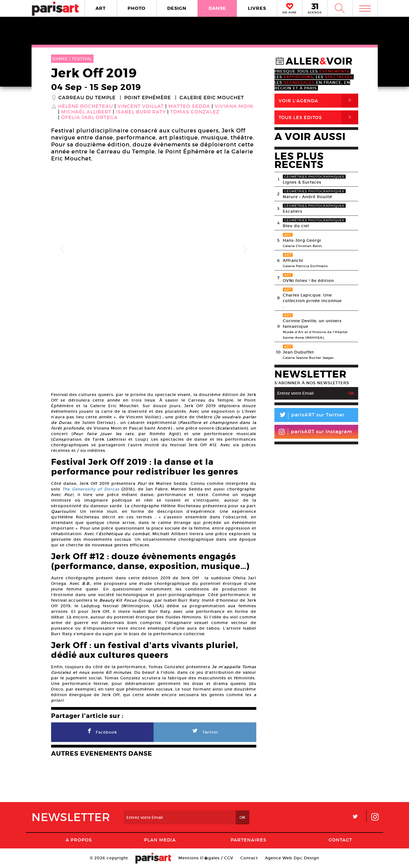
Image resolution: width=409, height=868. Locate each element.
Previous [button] (62, 250)
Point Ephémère (148, 98)
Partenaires (248, 840)
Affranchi (293, 260)
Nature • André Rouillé (308, 197)
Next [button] (245, 250)
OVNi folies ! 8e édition (308, 281)
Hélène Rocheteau (86, 106)
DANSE (217, 8)
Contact (340, 840)
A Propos (79, 840)
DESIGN (177, 8)
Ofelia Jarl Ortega (89, 118)
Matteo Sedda (189, 106)
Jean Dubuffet (298, 352)
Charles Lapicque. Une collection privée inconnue (312, 298)
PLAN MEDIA (160, 840)
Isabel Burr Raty (141, 112)
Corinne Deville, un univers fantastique (312, 324)
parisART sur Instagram (315, 432)
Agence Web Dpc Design (292, 858)
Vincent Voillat (141, 106)
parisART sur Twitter (309, 416)
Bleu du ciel (296, 226)
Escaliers (293, 211)
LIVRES (257, 8)
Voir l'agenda (318, 101)
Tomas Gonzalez (195, 112)
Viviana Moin (234, 106)
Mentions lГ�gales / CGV (206, 858)
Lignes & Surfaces (302, 182)
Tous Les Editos (318, 117)
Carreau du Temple (87, 98)
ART (101, 8)
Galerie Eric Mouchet (212, 98)
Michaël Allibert (86, 112)
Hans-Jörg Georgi (302, 240)
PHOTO (137, 8)
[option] (154, 249)
